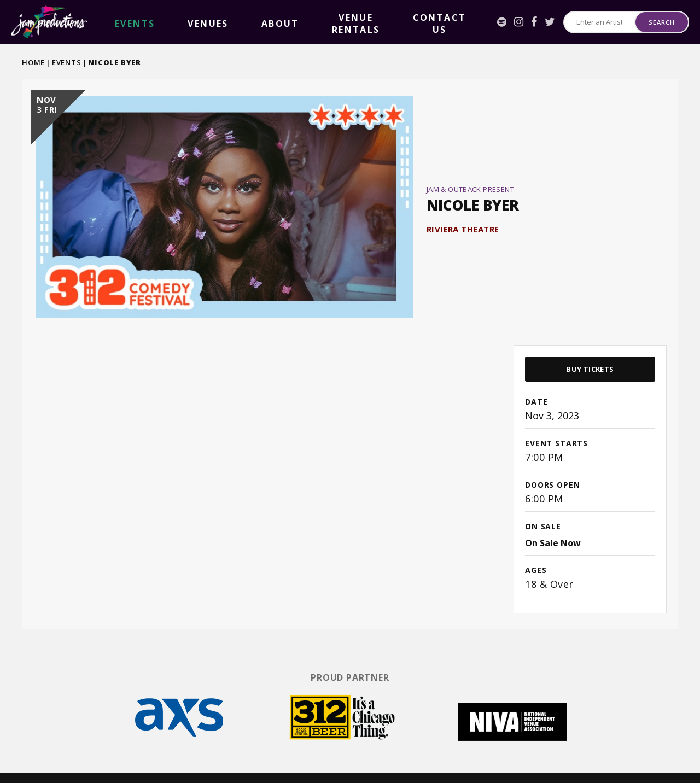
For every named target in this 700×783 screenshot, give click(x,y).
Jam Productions (49, 22)
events (117, 22)
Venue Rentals (246, 22)
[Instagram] (480, 22)
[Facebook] (496, 22)
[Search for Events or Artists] (580, 22)
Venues (155, 22)
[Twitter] (512, 22)
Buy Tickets (590, 344)
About (192, 22)
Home (33, 62)
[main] (350, 341)
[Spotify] (463, 22)
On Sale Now (553, 518)
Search (661, 22)
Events (67, 62)
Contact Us (310, 22)
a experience (635, 761)
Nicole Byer (473, 193)
